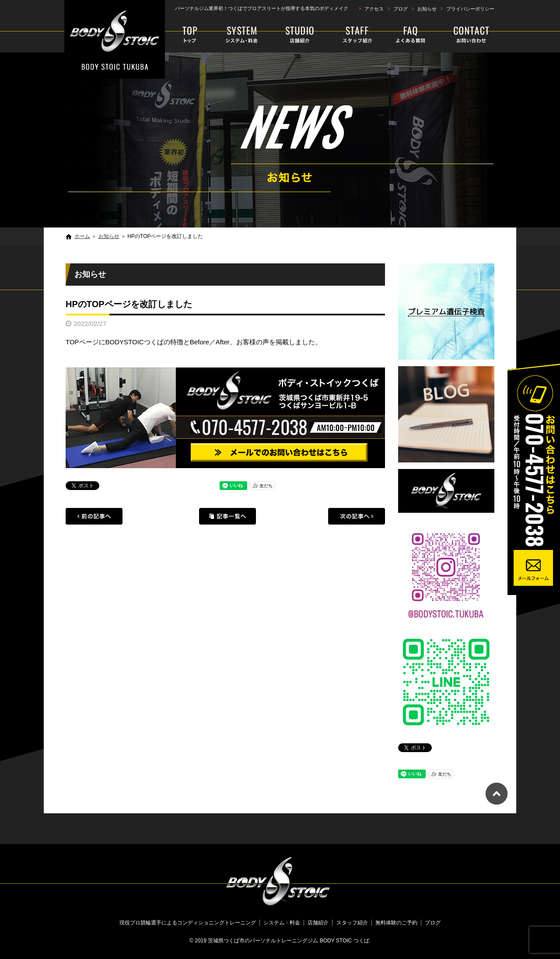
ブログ (401, 9)
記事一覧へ (227, 516)
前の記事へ (94, 516)
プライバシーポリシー (470, 9)
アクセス (374, 9)
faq (408, 35)
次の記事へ (357, 516)
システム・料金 (242, 35)
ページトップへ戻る (497, 794)
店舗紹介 (300, 35)
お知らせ (427, 9)
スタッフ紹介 (352, 35)
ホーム (82, 236)
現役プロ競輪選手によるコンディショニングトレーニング (191, 35)
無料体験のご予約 (464, 35)
